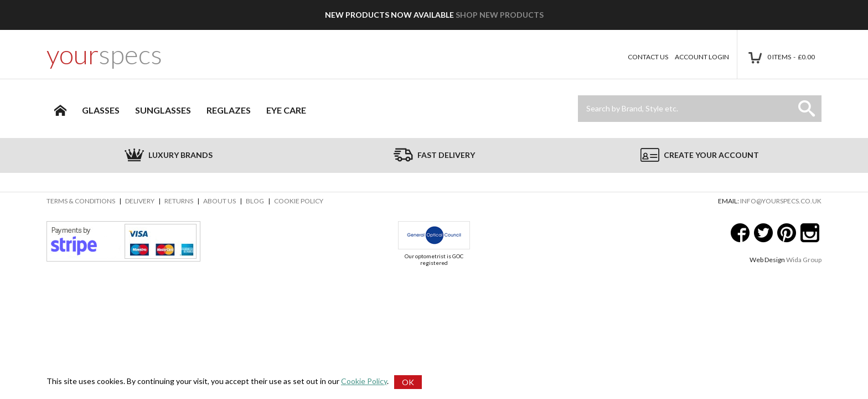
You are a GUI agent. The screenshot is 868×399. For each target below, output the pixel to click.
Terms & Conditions (81, 201)
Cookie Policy (299, 201)
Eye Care (286, 110)
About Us (219, 201)
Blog (255, 201)
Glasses (101, 110)
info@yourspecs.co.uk (781, 201)
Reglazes (229, 110)
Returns (179, 201)
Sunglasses (163, 110)
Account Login (702, 57)
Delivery (140, 201)
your (104, 54)
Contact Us (648, 57)
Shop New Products (500, 15)
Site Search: (578, 96)
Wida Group (804, 260)
